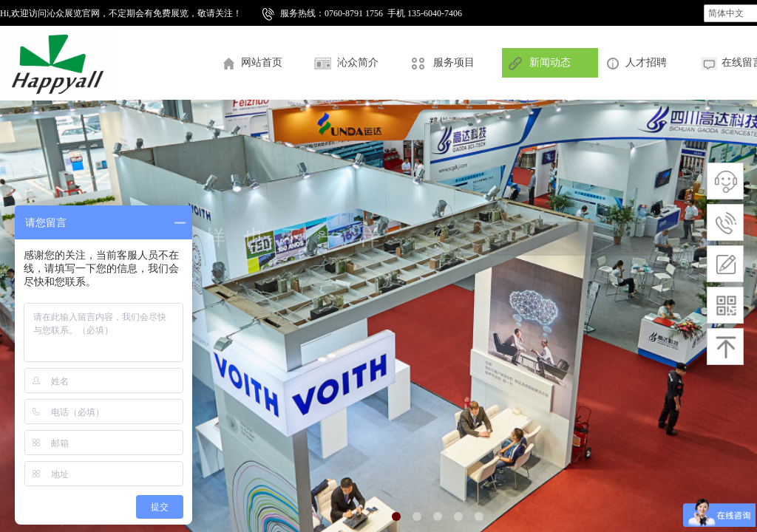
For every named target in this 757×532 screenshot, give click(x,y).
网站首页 (262, 62)
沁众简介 (358, 62)
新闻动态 (550, 62)
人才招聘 (646, 62)
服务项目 (454, 62)
